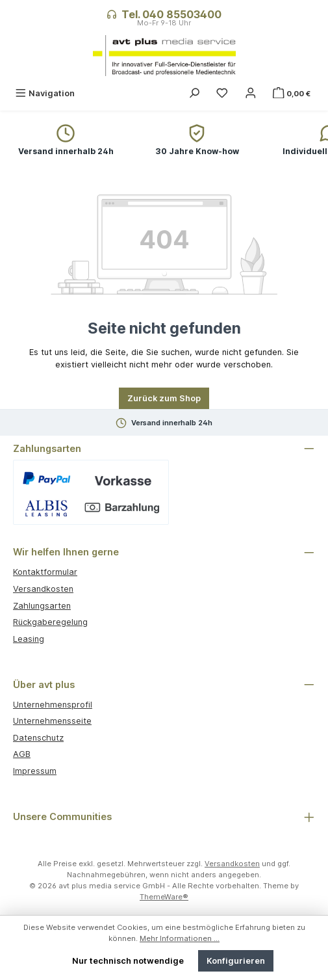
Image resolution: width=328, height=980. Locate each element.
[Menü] (45, 93)
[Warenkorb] (293, 93)
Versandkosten (43, 589)
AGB (22, 754)
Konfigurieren (236, 961)
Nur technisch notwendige (128, 961)
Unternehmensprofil (53, 705)
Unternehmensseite (52, 721)
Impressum (35, 771)
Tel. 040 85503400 (171, 14)
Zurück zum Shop (164, 398)
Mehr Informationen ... (180, 938)
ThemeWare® (164, 897)
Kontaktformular (45, 572)
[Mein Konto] (251, 93)
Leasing (29, 639)
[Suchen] (194, 93)
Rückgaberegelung (50, 622)
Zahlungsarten (42, 606)
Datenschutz (38, 738)
